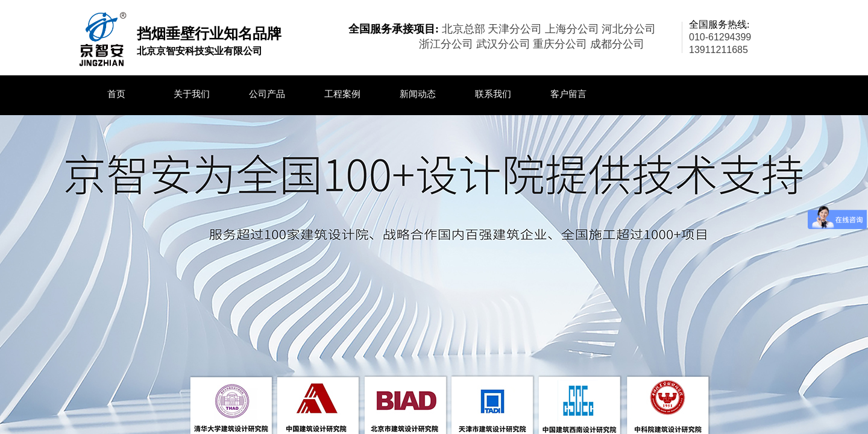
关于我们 (192, 94)
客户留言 (568, 94)
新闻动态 (418, 94)
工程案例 (342, 94)
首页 (116, 94)
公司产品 (267, 94)
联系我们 (493, 94)
